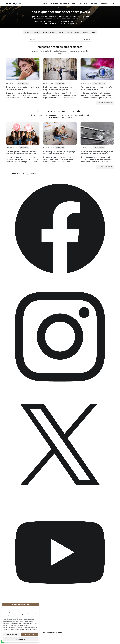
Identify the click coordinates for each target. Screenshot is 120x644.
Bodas (27, 32)
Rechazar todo (12, 634)
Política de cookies (31, 629)
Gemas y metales (73, 32)
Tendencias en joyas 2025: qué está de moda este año (22, 88)
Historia (85, 32)
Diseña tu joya (84, 3)
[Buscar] (87, 39)
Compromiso (65, 3)
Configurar (20, 639)
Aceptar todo (30, 634)
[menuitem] (45, 3)
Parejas (35, 32)
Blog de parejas (24, 148)
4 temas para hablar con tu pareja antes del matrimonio (59, 152)
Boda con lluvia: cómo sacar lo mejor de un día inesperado (57, 88)
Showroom (95, 3)
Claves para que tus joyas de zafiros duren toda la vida (97, 88)
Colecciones (54, 3)
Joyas (45, 3)
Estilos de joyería (23, 83)
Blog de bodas (60, 83)
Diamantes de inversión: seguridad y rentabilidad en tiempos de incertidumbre (97, 154)
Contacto (104, 3)
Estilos (61, 32)
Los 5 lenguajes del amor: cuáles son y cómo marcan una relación (21, 152)
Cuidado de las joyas (48, 32)
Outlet (74, 3)
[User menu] (113, 3)
